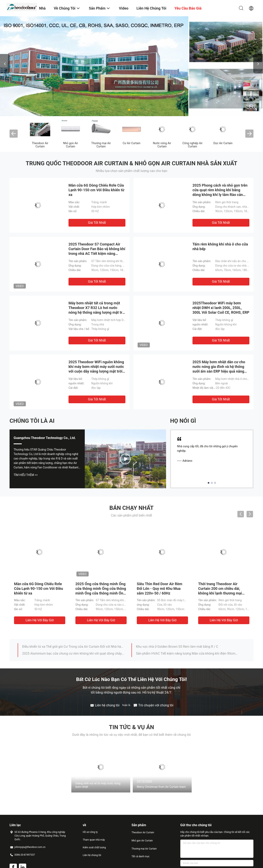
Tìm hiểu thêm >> (26, 475)
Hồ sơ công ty (90, 832)
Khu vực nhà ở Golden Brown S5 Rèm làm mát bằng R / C (177, 647)
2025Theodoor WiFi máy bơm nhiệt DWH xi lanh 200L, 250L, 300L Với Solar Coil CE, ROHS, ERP (221, 308)
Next (258, 64)
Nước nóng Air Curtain (162, 145)
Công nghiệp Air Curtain (193, 145)
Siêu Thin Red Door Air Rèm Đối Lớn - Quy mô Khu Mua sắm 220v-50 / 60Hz (160, 589)
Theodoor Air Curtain (40, 145)
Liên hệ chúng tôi (92, 855)
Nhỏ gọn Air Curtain (71, 145)
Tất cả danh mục (141, 856)
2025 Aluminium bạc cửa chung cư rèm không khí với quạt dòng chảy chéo (73, 653)
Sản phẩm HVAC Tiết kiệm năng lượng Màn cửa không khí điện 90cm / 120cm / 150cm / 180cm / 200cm (187, 653)
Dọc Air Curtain (223, 143)
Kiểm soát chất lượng (94, 847)
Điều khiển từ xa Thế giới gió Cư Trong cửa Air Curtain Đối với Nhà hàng (73, 647)
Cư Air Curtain (131, 143)
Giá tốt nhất (97, 223)
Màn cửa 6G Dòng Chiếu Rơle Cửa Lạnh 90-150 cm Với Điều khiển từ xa (96, 190)
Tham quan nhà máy (94, 840)
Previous (5, 64)
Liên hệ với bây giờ (40, 620)
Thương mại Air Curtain (101, 145)
